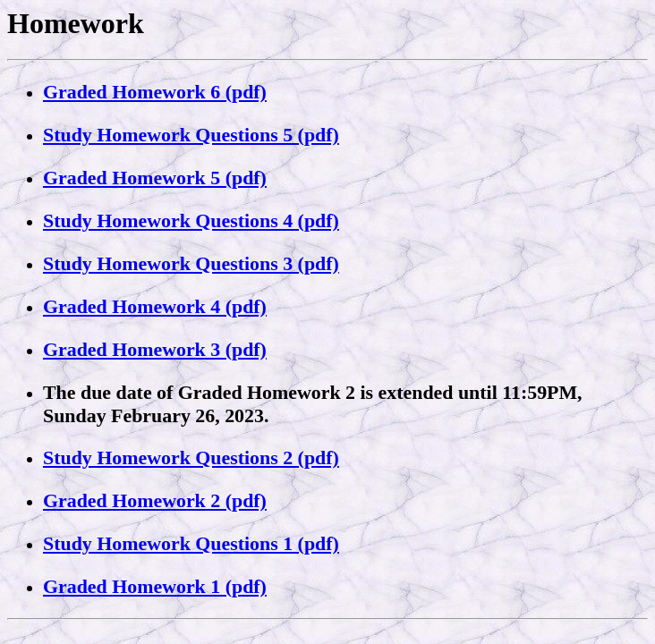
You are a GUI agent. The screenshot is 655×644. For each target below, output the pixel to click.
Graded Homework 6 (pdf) (155, 92)
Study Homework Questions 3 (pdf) (191, 263)
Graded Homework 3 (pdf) (155, 349)
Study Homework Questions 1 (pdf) (191, 543)
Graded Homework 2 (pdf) (155, 500)
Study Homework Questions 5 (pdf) (191, 135)
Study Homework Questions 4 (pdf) (191, 220)
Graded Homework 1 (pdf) (155, 586)
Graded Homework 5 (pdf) (155, 178)
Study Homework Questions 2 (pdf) (191, 458)
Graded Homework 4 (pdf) (155, 306)
